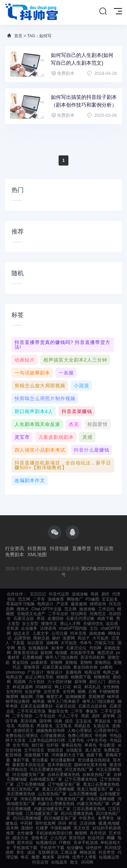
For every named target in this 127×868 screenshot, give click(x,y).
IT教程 (65, 843)
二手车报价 (22, 716)
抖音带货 (107, 852)
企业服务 (29, 628)
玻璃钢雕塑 (76, 697)
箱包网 (46, 653)
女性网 (69, 692)
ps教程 (107, 667)
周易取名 (26, 726)
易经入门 (97, 682)
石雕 (92, 692)
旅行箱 (38, 745)
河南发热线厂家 (70, 799)
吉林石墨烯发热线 (64, 775)
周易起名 (82, 726)
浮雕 (40, 697)
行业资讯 (15, 548)
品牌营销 (22, 638)
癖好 (56, 638)
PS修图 (92, 599)
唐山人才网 (70, 624)
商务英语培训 (26, 653)
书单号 (86, 643)
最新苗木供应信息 (28, 765)
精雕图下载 (81, 677)
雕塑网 (12, 697)
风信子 (84, 638)
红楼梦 (42, 828)
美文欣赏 (82, 828)
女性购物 (111, 687)
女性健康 (25, 833)
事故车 (92, 711)
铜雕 (82, 692)
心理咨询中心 (107, 731)
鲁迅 (22, 648)
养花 (41, 619)
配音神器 (14, 755)
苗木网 (12, 828)
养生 (20, 852)
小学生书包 (97, 740)
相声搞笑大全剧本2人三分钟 (75, 360)
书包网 (95, 648)
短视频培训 (46, 843)
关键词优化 (93, 624)
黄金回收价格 (85, 667)
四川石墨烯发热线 (77, 813)
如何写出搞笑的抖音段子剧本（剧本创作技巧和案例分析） (84, 101)
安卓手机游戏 (86, 843)
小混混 (81, 386)
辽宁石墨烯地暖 (31, 784)
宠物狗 (86, 663)
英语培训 (77, 838)
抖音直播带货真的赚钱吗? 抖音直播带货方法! (63, 345)
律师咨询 (98, 604)
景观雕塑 (97, 697)
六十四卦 (37, 682)
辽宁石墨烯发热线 (81, 779)
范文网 (24, 599)
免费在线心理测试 (22, 736)
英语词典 (28, 721)
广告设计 (36, 672)
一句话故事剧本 (32, 373)
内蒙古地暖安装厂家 (52, 809)
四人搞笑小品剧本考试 (40, 450)
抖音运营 (104, 548)
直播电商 (73, 672)
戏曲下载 (105, 619)
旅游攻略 (87, 609)
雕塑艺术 (55, 697)
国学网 (45, 721)
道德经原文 (23, 731)
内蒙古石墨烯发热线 (56, 804)
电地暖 (61, 653)
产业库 (62, 604)
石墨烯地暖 (33, 657)
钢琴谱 (113, 697)
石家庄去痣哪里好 (37, 706)
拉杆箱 (52, 745)
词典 (58, 721)
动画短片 (25, 360)
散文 (74, 862)
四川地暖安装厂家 (60, 818)
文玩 (94, 628)
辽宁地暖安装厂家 (64, 784)
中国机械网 (61, 828)
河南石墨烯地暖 (101, 799)
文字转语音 (34, 750)
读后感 (112, 624)
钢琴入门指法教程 (62, 657)
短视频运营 (109, 857)
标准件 (58, 648)
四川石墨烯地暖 (27, 818)
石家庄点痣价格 (92, 706)
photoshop (16, 672)
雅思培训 (105, 653)
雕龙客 (48, 857)
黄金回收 (20, 663)
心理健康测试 (53, 736)
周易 (94, 594)
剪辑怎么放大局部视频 (40, 386)
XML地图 (37, 555)
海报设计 (55, 672)
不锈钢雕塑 (109, 692)
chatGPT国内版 (73, 628)
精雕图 (62, 677)
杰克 (74, 424)
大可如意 (101, 638)
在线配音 (74, 750)
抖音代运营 (59, 594)
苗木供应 (25, 843)
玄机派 (13, 628)
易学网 (80, 682)
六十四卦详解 (60, 682)
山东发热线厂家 (52, 794)
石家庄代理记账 (80, 619)
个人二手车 (68, 716)
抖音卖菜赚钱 (77, 411)
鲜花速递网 (23, 687)
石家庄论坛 (76, 648)
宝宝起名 (110, 599)
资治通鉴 (40, 760)
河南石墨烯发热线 (37, 799)
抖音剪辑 (37, 548)
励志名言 (22, 633)
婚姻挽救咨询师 (50, 731)
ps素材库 (39, 663)
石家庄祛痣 (66, 706)
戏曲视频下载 (37, 755)
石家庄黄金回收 (57, 667)
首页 (18, 36)
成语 (69, 721)
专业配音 (107, 745)
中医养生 (87, 818)
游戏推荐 (56, 599)
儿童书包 (76, 740)
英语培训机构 (92, 657)
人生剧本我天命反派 (37, 424)
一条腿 (66, 373)
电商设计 (45, 604)
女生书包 (21, 745)
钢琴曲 (39, 701)
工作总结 (106, 609)
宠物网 (56, 663)
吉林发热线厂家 (97, 775)
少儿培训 (58, 838)
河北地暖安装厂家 (28, 775)
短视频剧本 (39, 648)
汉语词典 (88, 823)
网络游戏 (88, 852)
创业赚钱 (75, 848)
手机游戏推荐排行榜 (54, 833)
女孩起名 (101, 726)
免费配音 (112, 750)
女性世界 (52, 692)
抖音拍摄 (59, 548)
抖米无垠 (78, 633)
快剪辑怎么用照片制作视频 (45, 398)
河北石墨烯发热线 (46, 769)
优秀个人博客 (84, 857)
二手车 (39, 599)
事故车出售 (58, 711)
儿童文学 (41, 633)
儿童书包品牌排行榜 (47, 740)
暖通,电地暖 (109, 823)
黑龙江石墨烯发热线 (101, 784)
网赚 (111, 838)
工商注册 (69, 852)
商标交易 (41, 638)
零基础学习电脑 (20, 604)
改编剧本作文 (30, 480)
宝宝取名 (64, 726)
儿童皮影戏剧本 (56, 437)
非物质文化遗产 (31, 614)
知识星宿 (35, 643)
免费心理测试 (80, 736)
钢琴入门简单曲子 (64, 701)
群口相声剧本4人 (34, 411)
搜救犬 (23, 609)
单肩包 (90, 745)
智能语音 (55, 750)
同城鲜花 (44, 687)
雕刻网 (27, 697)
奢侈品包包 (71, 745)
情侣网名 (79, 614)
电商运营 (92, 672)
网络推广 (75, 599)
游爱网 (69, 638)
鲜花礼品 (92, 687)
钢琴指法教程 (18, 701)
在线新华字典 (82, 653)
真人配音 (93, 750)
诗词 (62, 823)
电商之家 (111, 672)
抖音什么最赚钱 (92, 450)
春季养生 (106, 818)
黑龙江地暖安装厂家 (95, 789)
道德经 (27, 828)
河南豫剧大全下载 (68, 755)
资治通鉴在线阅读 (94, 760)
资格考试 (39, 838)
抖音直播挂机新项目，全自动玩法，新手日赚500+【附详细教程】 (63, 465)
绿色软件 (94, 848)
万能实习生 (105, 643)
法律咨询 (48, 628)
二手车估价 (58, 614)
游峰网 (52, 643)
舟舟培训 (98, 833)
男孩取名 (45, 726)
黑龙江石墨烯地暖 (58, 789)
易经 (105, 594)
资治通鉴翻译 (63, 760)
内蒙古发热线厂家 (93, 804)
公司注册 (60, 633)
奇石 (25, 857)
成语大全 (20, 838)
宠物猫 (71, 663)
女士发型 (30, 624)
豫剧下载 (21, 760)
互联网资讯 (48, 852)
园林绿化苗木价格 (90, 765)
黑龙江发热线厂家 (23, 789)
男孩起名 (103, 721)
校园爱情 (98, 424)
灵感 (87, 437)
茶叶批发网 (45, 823)
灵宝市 (22, 437)
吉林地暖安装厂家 (46, 779)
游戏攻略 (80, 594)
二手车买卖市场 (31, 711)
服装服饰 (79, 604)
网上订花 (63, 687)
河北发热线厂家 (79, 769)
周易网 (20, 682)
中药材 (26, 823)
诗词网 (87, 862)
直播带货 (82, 548)
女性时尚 (14, 692)
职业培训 (96, 838)
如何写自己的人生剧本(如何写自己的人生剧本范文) (82, 59)
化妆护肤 (33, 692)
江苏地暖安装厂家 (42, 813)
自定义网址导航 (39, 677)
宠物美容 (31, 667)
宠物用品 (103, 663)
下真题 (18, 643)
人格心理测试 (80, 731)
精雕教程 (102, 677)
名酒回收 (56, 619)
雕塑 (36, 857)
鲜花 (78, 687)
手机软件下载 (52, 848)
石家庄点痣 (24, 619)
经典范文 (98, 614)
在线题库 (59, 862)
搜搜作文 (49, 624)
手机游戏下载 (25, 848)
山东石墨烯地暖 (83, 794)
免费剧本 (15, 555)
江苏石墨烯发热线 (89, 809)
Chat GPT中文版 (47, 609)
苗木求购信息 (60, 765)
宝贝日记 (38, 594)
